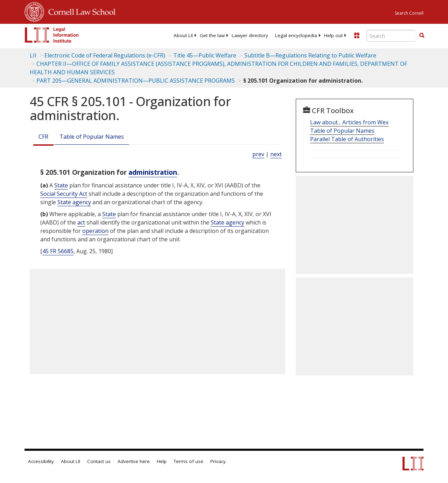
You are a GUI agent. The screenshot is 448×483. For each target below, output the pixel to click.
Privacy (218, 461)
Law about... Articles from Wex (349, 122)
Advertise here (134, 461)
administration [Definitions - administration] (153, 172)
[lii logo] (52, 35)
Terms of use (188, 461)
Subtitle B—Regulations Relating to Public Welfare (310, 55)
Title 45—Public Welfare (205, 55)
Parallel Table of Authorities (347, 139)
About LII (183, 35)
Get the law (212, 35)
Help (162, 461)
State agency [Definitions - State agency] (74, 202)
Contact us (99, 461)
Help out (333, 35)
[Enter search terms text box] (391, 36)
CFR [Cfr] (43, 137)
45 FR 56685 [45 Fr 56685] (58, 251)
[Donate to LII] (357, 35)
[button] (422, 35)
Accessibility (41, 461)
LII (33, 55)
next (276, 154)
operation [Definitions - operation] (95, 231)
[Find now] (422, 36)
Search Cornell (409, 13)
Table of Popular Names (92, 137)
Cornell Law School (80, 11)
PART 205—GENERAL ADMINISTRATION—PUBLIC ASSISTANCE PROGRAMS (136, 81)
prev (258, 154)
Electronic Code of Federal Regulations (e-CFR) (105, 55)
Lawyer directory (250, 35)
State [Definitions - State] (61, 185)
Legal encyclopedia (296, 35)
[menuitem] (183, 35)
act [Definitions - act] (81, 222)
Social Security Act (64, 194)
